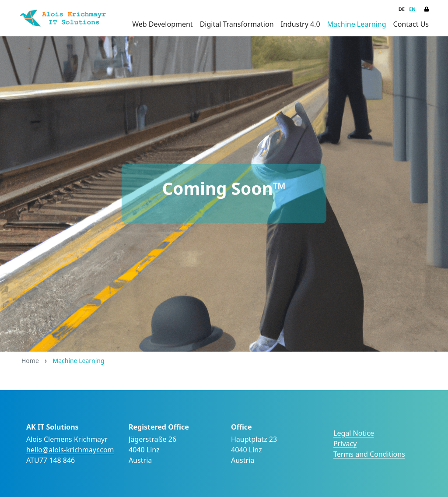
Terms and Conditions (369, 454)
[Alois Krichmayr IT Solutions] (63, 18)
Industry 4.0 (301, 24)
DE (402, 9)
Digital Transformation (237, 24)
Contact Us (411, 24)
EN (412, 9)
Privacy (345, 444)
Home (30, 361)
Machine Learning (357, 24)
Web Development (162, 24)
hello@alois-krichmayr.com (70, 450)
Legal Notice (354, 433)
